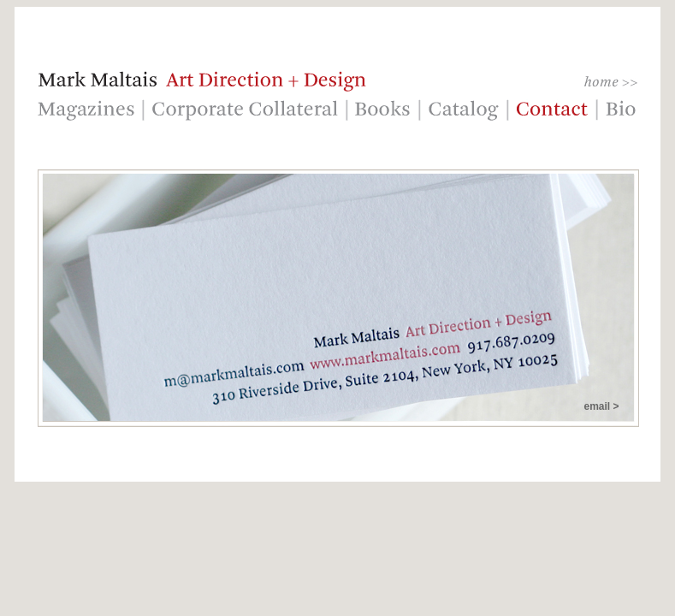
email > (601, 406)
